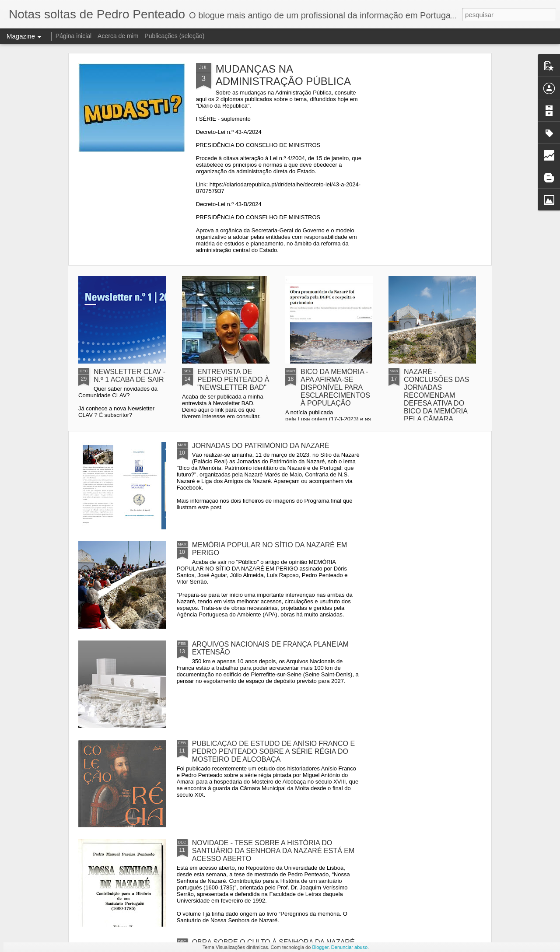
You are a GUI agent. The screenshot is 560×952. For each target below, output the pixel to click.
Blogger (320, 947)
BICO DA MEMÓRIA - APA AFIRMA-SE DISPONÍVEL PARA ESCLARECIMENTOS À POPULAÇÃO (335, 387)
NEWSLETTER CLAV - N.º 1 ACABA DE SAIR (129, 376)
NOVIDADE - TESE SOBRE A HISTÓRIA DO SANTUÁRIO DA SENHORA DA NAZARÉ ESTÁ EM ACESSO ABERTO (273, 851)
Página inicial (74, 36)
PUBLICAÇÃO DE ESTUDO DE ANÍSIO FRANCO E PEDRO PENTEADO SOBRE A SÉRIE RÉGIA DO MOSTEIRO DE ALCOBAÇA (274, 751)
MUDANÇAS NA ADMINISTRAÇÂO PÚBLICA (283, 75)
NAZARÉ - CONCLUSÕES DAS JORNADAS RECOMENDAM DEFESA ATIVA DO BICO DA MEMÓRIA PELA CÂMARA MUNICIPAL (436, 399)
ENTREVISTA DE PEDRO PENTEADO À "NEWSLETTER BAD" (233, 380)
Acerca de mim (118, 36)
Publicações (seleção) (174, 36)
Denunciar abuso (349, 947)
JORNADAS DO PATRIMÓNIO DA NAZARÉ (261, 446)
